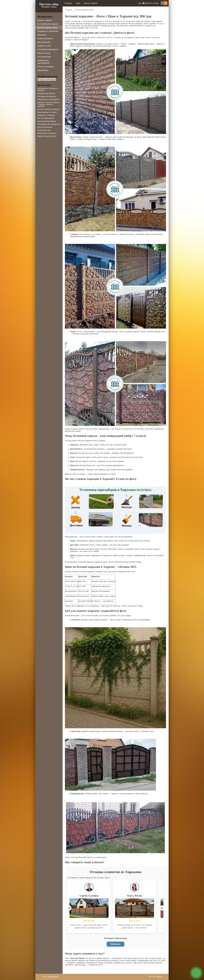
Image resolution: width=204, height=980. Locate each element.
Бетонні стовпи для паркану (48, 109)
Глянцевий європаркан (48, 49)
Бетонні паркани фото (47, 28)
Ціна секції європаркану (47, 121)
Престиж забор (49, 4)
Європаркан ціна (44, 130)
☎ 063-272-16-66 (150, 3)
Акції (78, 3)
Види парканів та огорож (47, 112)
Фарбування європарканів (43, 62)
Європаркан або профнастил (49, 124)
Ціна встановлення (45, 127)
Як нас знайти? (91, 3)
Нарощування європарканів (48, 99)
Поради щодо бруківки (46, 93)
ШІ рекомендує (44, 57)
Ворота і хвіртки (45, 20)
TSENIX (159, 976)
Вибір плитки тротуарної (47, 133)
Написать (116, 944)
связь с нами (196, 973)
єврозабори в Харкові (49, 7)
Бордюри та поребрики (48, 31)
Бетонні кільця (44, 53)
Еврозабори (43, 70)
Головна (68, 3)
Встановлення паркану (48, 24)
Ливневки (42, 35)
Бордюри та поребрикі (46, 115)
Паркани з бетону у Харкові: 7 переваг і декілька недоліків (48, 104)
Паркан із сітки (44, 46)
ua (166, 3)
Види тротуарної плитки (47, 136)
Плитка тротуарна (46, 67)
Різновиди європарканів (47, 96)
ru (162, 3)
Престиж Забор (53, 976)
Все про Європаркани (46, 118)
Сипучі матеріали (45, 38)
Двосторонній (44, 42)
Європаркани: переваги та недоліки (48, 89)
